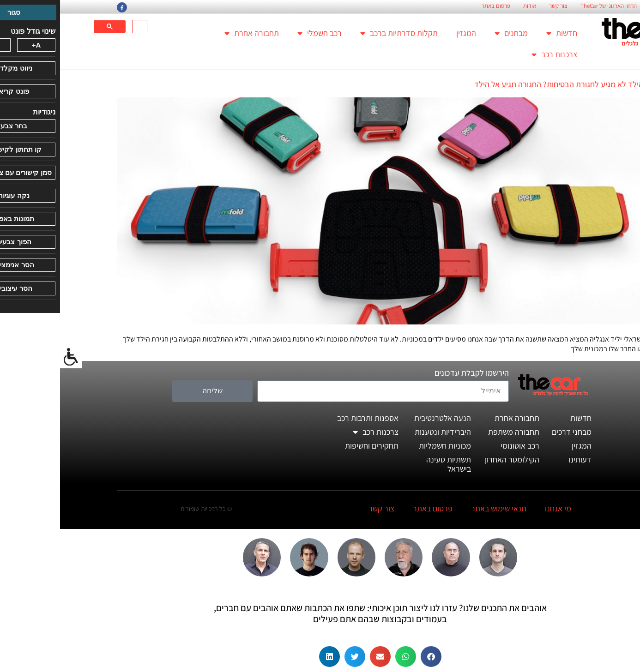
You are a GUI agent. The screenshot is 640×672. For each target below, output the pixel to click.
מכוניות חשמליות (385, 446)
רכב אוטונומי (460, 446)
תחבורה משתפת (454, 432)
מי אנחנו (498, 508)
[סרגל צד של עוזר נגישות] (11, 357)
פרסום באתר (436, 6)
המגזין (406, 33)
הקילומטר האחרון (452, 459)
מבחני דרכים (512, 432)
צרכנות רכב (494, 54)
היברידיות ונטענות (383, 432)
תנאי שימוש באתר (439, 508)
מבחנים (451, 33)
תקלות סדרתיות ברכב (339, 33)
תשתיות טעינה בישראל (389, 464)
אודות (470, 6)
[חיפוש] (81, 27)
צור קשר (498, 6)
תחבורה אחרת (192, 33)
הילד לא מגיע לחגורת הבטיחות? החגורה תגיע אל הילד (499, 84)
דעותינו (520, 459)
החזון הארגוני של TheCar (549, 6)
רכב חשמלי (260, 33)
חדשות (502, 33)
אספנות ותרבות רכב (308, 418)
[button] (371, 657)
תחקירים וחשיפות (312, 446)
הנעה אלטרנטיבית (383, 418)
